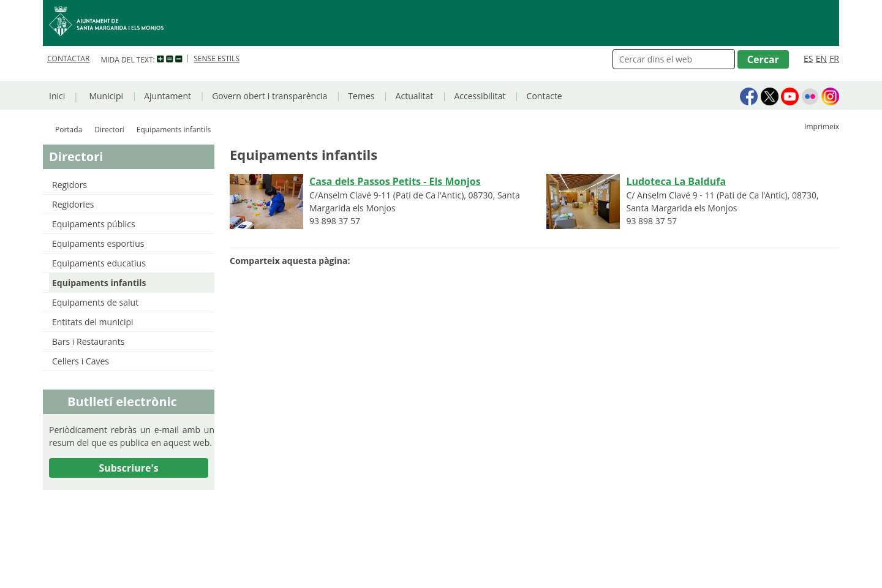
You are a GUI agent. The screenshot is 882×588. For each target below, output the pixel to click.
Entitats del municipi (93, 322)
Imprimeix (822, 126)
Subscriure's (128, 468)
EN (821, 58)
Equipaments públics (94, 224)
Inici (57, 96)
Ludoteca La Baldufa (676, 181)
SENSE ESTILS (217, 58)
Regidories (73, 204)
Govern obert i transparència (269, 96)
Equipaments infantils (99, 283)
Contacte (545, 96)
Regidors (70, 185)
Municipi (106, 96)
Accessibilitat (480, 96)
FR (834, 58)
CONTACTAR (68, 58)
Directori (109, 130)
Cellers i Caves (81, 361)
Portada (69, 130)
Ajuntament (168, 96)
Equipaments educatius (99, 263)
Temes (361, 96)
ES (808, 58)
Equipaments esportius (98, 243)
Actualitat (415, 96)
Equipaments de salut (95, 302)
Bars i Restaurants (88, 341)
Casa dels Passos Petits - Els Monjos (395, 181)
